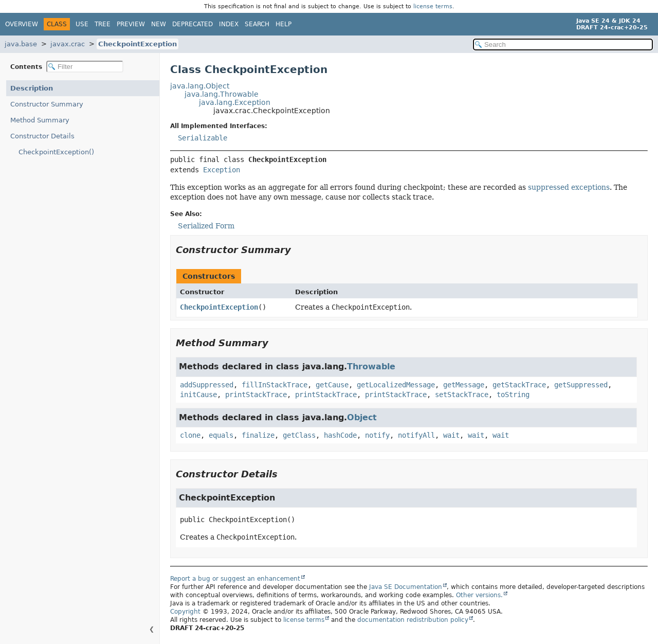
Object (362, 417)
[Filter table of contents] (85, 67)
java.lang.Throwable (222, 94)
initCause (198, 395)
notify (377, 435)
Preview (131, 24)
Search (257, 24)
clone (190, 435)
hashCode (340, 435)
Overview (22, 24)
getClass (299, 435)
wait (451, 435)
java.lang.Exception (235, 102)
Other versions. (479, 595)
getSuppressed (581, 385)
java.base (21, 44)
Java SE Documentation (406, 587)
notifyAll (416, 435)
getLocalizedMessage (396, 385)
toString (513, 395)
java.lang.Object (200, 86)
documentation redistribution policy (413, 620)
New (159, 24)
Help (284, 24)
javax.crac (68, 44)
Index (229, 24)
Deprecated (193, 24)
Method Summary (40, 120)
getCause (332, 385)
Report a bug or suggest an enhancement (235, 579)
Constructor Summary (47, 104)
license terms (433, 6)
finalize (258, 435)
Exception (222, 170)
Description (32, 88)
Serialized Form (206, 226)
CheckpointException (138, 44)
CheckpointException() (56, 152)
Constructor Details (42, 136)
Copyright (185, 612)
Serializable (203, 138)
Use (82, 24)
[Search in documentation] (563, 44)
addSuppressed (207, 385)
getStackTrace (519, 385)
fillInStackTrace (275, 385)
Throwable (371, 366)
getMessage (464, 385)
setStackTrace (462, 395)
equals (221, 435)
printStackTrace (256, 395)
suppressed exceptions (569, 187)
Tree (103, 24)
